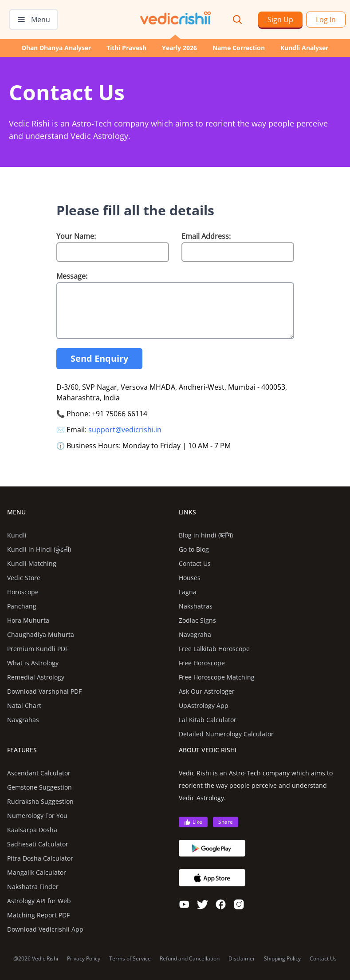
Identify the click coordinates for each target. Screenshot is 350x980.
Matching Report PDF (38, 915)
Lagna (188, 592)
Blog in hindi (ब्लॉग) (206, 535)
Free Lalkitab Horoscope (214, 649)
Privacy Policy (84, 959)
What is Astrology (33, 663)
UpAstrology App (204, 705)
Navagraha (195, 634)
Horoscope (23, 592)
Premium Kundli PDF (38, 649)
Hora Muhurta (28, 620)
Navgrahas (23, 720)
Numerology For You (37, 816)
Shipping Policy (282, 959)
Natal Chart (24, 705)
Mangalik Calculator (37, 872)
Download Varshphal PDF (44, 691)
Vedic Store (24, 578)
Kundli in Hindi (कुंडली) (39, 549)
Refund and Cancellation (190, 959)
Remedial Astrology (36, 677)
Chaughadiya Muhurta (41, 634)
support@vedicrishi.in (125, 430)
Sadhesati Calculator (38, 844)
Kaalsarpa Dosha (32, 830)
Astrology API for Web (39, 901)
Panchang (22, 606)
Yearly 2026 (179, 48)
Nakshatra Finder (33, 887)
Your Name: (76, 236)
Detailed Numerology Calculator (226, 734)
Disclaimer (242, 959)
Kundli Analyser (304, 48)
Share (226, 822)
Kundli (17, 535)
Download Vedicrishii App (45, 929)
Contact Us (195, 563)
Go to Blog (194, 549)
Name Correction (239, 48)
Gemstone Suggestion (39, 787)
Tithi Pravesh (126, 48)
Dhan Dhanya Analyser (56, 48)
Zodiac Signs (197, 620)
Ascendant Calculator (39, 773)
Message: (72, 276)
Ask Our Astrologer (207, 691)
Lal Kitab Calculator (208, 720)
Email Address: (206, 236)
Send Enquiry (99, 358)
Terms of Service (130, 959)
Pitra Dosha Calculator (40, 858)
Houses (190, 578)
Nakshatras (196, 606)
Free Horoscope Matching (217, 677)
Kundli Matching (32, 563)
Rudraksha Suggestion (40, 801)
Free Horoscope (202, 663)
